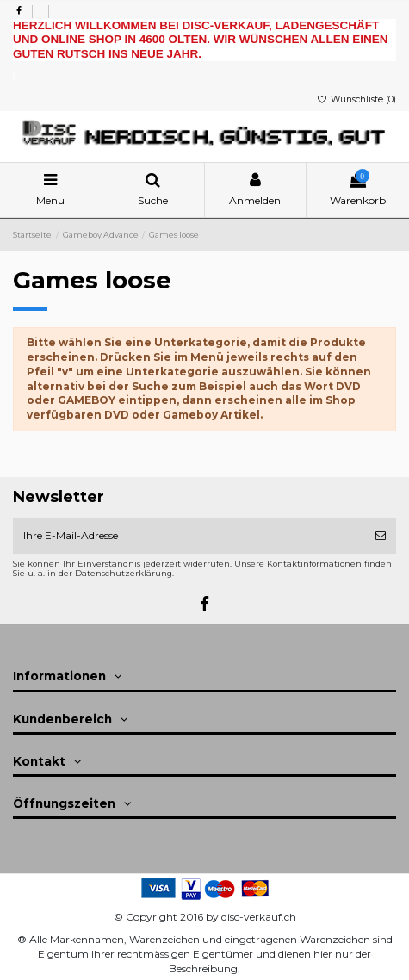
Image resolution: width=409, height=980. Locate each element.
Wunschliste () (356, 99)
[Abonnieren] (381, 536)
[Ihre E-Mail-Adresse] (189, 536)
